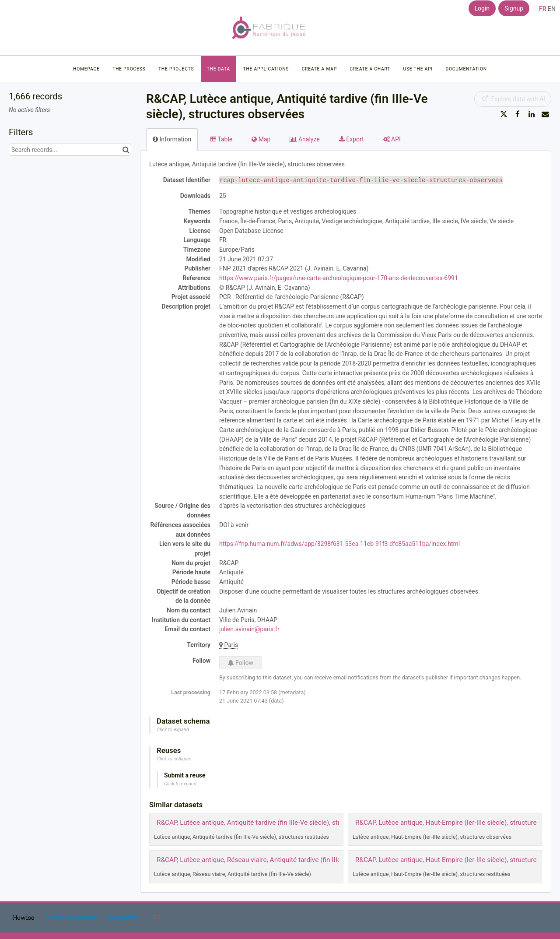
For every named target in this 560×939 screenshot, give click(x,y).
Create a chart (370, 69)
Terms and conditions (72, 917)
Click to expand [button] (173, 730)
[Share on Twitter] (504, 114)
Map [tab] (261, 139)
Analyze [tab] (304, 139)
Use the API (418, 69)
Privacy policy (122, 917)
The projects (176, 69)
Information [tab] (172, 139)
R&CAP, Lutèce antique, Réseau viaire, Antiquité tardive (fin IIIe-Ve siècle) (264, 860)
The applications (266, 69)
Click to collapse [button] (174, 759)
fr (543, 9)
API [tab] (392, 139)
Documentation (466, 69)
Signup (514, 8)
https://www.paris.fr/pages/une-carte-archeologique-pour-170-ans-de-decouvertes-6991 (339, 278)
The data (219, 69)
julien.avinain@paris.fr (249, 629)
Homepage (86, 69)
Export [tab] (352, 139)
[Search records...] (70, 150)
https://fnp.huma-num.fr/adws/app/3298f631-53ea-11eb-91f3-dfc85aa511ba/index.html (339, 544)
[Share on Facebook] (518, 114)
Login (482, 8)
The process (129, 69)
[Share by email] (545, 114)
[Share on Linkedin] (532, 114)
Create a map (319, 69)
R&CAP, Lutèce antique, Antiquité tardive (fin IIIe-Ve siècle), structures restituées (275, 823)
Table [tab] (221, 139)
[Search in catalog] (126, 150)
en (552, 9)
